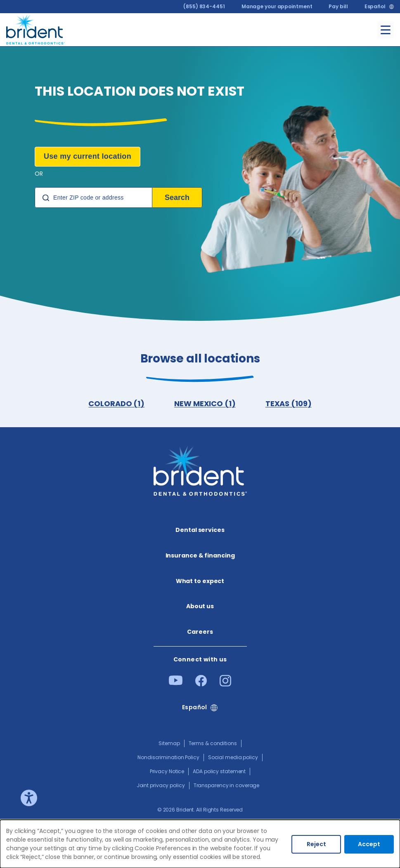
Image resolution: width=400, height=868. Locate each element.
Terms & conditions (213, 743)
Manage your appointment (277, 6)
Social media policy (233, 757)
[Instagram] (225, 684)
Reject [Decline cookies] (316, 844)
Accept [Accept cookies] (369, 844)
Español (375, 7)
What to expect (200, 581)
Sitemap (169, 743)
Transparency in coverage (227, 785)
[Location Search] (93, 198)
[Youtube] (176, 683)
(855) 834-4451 (204, 6)
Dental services (200, 530)
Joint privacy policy (161, 785)
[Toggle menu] (386, 30)
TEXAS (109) (289, 403)
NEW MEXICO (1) (205, 403)
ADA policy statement (219, 771)
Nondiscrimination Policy (168, 757)
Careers (200, 632)
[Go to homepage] (36, 28)
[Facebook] (201, 684)
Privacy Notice (167, 771)
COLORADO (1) (116, 403)
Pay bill (338, 6)
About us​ (200, 606)
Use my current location (88, 156)
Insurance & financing (200, 555)
